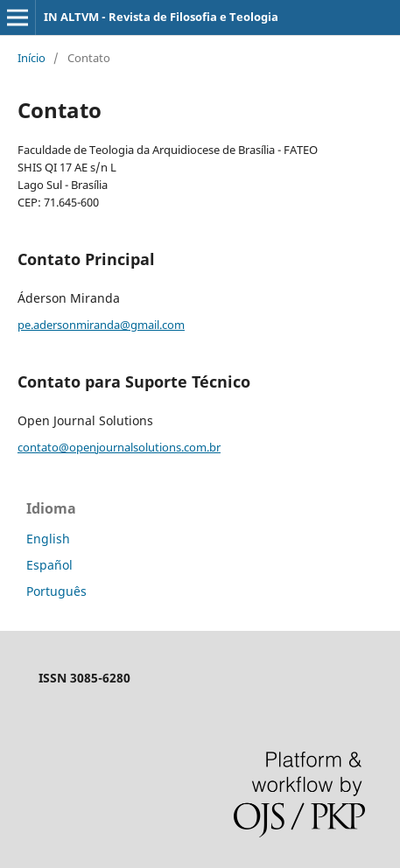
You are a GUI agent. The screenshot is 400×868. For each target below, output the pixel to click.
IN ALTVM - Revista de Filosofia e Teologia (161, 17)
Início (32, 58)
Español (49, 565)
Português (56, 591)
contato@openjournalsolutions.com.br (119, 447)
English (48, 539)
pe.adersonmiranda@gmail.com (101, 325)
